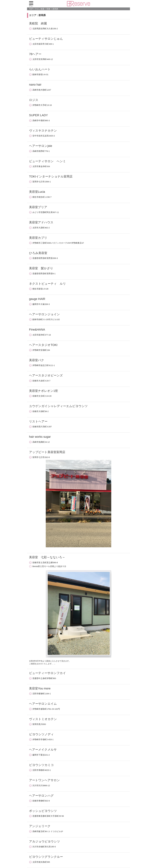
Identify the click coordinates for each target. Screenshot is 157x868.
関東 (48, 9)
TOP (31, 9)
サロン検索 (40, 9)
